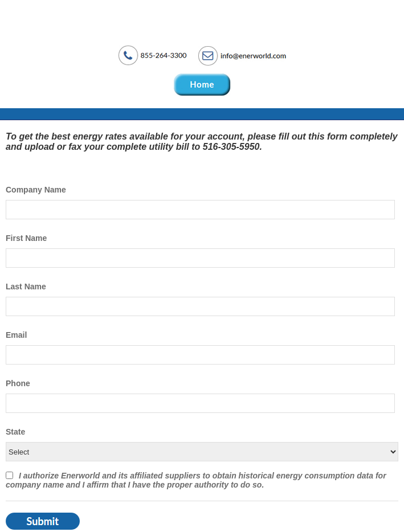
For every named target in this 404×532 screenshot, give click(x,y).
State (15, 432)
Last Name (26, 287)
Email (16, 335)
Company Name (36, 190)
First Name (26, 238)
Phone (18, 383)
